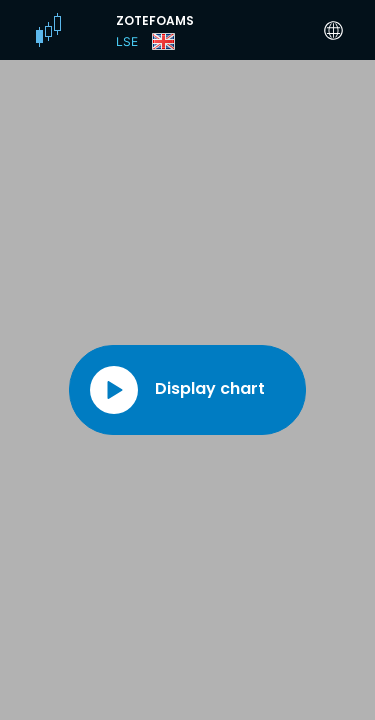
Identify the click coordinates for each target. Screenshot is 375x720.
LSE (127, 41)
